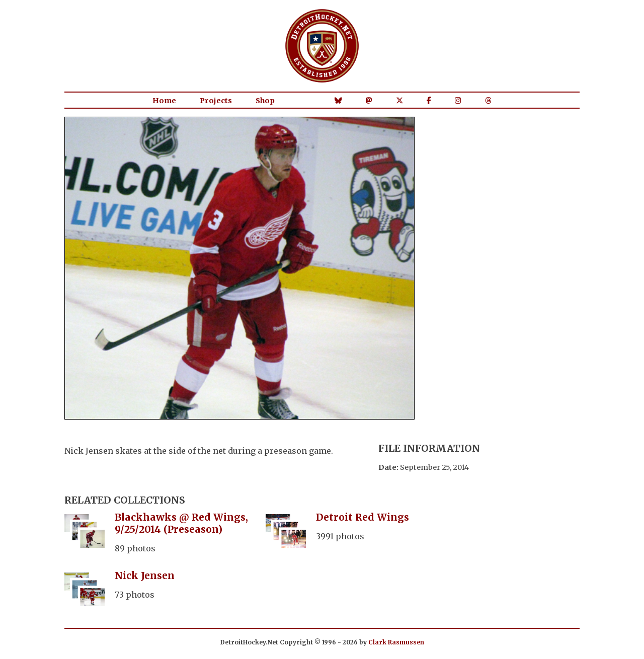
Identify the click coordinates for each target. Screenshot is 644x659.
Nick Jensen (145, 575)
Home (164, 101)
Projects (216, 101)
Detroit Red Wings (363, 517)
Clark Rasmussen (396, 642)
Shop (265, 101)
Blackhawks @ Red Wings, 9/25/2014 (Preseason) (181, 523)
